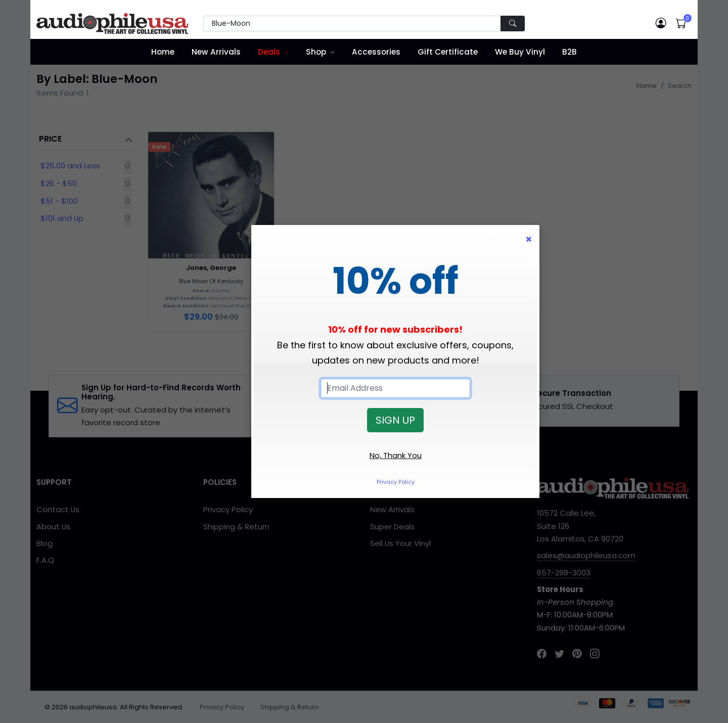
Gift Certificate (448, 52)
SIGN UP (395, 420)
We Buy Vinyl (520, 52)
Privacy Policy (396, 482)
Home (163, 52)
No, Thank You (396, 455)
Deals (269, 52)
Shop (316, 52)
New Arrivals (216, 52)
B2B (570, 52)
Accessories (376, 52)
